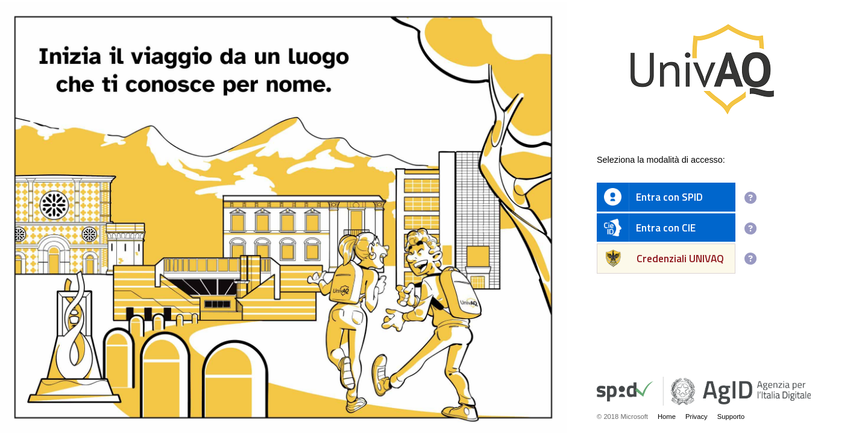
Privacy (697, 417)
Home (667, 417)
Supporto (731, 417)
